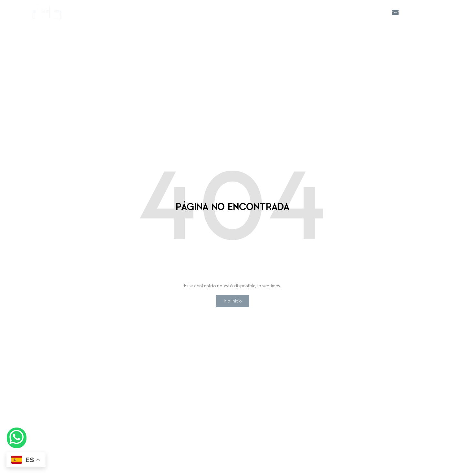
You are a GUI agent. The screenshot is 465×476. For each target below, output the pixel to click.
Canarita (298, 12)
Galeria (369, 12)
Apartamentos (221, 12)
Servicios (263, 12)
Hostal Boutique (172, 12)
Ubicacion (335, 12)
